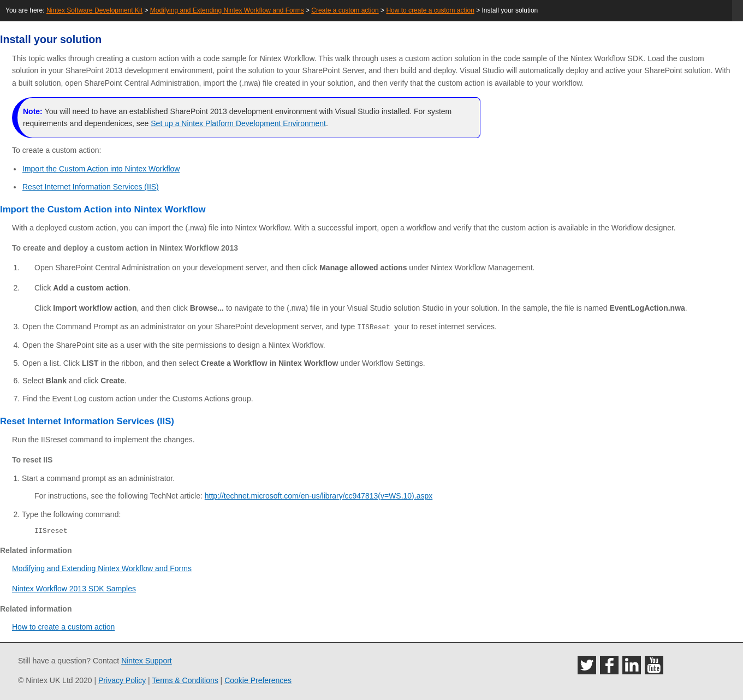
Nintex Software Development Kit (94, 10)
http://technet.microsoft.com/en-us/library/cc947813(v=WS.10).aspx (319, 495)
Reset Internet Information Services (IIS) (91, 187)
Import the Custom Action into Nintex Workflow (101, 169)
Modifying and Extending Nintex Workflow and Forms (227, 10)
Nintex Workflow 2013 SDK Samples (74, 588)
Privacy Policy (122, 680)
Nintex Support (147, 661)
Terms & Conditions (185, 680)
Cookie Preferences (258, 680)
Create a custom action (345, 10)
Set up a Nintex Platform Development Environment (238, 123)
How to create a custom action (430, 10)
